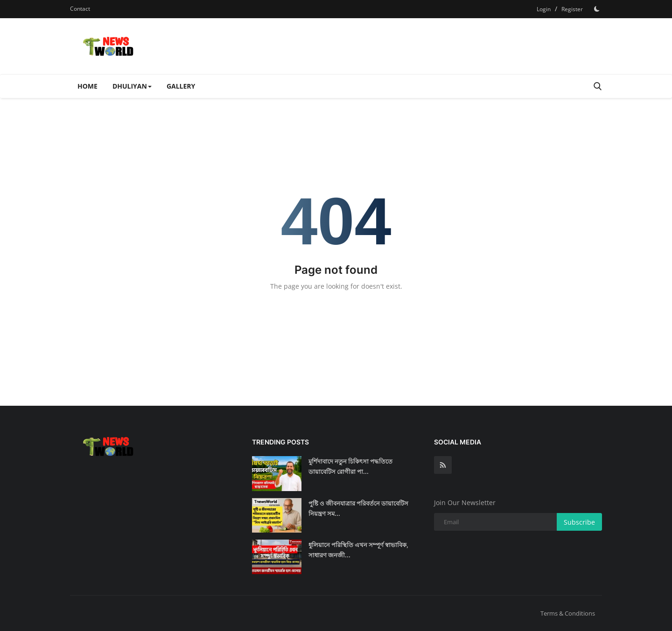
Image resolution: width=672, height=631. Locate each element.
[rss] (443, 465)
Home (87, 86)
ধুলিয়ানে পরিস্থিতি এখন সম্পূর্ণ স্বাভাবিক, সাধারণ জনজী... (358, 550)
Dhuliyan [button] (132, 86)
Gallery (181, 86)
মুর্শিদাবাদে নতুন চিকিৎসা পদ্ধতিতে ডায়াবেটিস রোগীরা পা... (350, 466)
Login (544, 9)
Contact (80, 9)
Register (572, 9)
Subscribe (579, 522)
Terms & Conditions (568, 613)
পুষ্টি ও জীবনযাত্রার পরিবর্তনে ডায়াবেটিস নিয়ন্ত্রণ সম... (358, 508)
